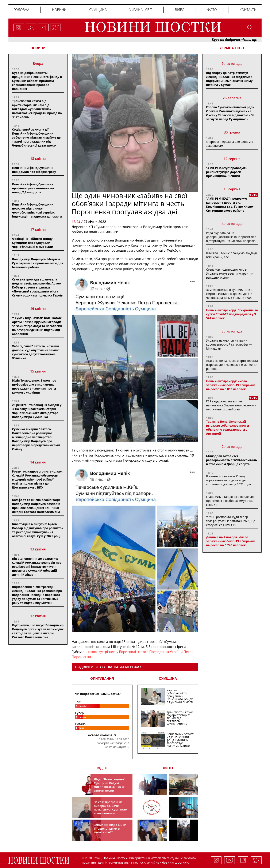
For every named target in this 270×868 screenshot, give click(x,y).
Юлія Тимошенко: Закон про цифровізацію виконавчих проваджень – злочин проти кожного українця (34, 386)
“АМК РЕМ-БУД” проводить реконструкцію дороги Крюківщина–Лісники (227, 172)
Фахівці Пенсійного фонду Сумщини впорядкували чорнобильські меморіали (33, 243)
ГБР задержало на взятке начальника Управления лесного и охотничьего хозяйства (231, 405)
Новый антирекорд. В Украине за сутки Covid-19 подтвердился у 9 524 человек (232, 314)
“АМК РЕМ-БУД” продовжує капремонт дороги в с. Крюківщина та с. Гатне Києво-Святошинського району (230, 204)
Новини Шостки (174, 862)
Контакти (248, 10)
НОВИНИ (38, 48)
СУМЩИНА (168, 679)
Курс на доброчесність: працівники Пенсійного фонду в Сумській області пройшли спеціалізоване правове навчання (37, 81)
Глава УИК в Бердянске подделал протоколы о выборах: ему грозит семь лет (230, 501)
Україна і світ (141, 10)
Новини (59, 10)
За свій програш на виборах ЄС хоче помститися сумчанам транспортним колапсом (111, 809)
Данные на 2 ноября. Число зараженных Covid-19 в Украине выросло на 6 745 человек (231, 541)
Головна (21, 10)
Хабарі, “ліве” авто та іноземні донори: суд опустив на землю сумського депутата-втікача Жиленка (36, 352)
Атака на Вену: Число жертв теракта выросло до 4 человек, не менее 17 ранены (232, 365)
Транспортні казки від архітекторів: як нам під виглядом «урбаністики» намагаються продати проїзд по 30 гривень (37, 109)
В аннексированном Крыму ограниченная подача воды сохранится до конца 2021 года (228, 480)
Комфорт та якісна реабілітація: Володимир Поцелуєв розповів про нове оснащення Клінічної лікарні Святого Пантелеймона (37, 506)
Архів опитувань (117, 747)
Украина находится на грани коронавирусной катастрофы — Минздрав (229, 344)
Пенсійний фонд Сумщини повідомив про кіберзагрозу (34, 170)
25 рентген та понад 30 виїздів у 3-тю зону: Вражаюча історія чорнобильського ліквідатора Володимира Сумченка (37, 411)
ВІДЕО (102, 768)
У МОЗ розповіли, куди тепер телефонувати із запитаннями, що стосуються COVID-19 (231, 521)
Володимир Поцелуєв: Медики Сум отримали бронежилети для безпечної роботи (38, 263)
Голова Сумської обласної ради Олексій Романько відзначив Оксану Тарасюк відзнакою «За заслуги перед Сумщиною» (230, 113)
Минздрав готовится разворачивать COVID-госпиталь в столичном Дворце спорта (232, 460)
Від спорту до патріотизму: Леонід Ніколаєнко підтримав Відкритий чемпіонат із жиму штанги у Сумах (229, 79)
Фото (212, 10)
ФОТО (168, 768)
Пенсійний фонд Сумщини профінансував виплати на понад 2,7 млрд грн (33, 188)
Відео (180, 10)
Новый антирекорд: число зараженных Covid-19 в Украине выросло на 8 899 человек (231, 385)
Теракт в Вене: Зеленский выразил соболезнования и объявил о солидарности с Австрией (227, 427)
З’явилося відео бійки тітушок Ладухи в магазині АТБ (110, 828)
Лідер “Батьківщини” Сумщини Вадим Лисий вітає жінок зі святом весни (109, 785)
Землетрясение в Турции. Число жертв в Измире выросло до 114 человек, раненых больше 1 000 (229, 294)
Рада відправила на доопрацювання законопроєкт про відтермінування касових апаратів (231, 237)
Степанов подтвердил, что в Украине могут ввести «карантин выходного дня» (230, 273)
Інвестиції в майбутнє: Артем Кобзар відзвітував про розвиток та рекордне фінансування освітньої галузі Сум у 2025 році (38, 530)
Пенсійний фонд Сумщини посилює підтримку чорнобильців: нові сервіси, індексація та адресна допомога (37, 210)
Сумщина (98, 10)
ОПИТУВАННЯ (102, 679)
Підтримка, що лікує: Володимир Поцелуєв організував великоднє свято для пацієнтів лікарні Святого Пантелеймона (38, 631)
